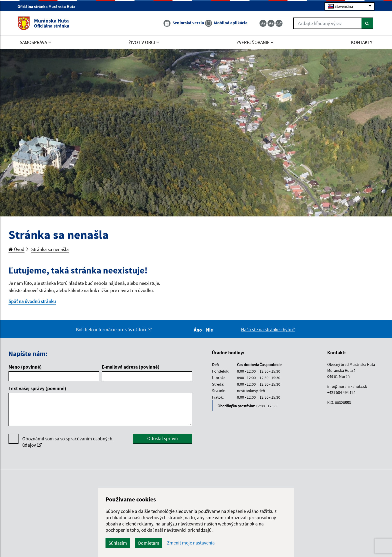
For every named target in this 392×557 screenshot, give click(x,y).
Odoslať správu (162, 438)
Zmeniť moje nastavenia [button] (191, 543)
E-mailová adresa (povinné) (131, 367)
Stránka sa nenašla (50, 249)
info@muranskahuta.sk (347, 386)
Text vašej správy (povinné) (37, 388)
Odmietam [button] (148, 543)
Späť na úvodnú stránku (32, 301)
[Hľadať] (367, 23)
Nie (210, 330)
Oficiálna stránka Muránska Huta (49, 7)
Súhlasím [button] (118, 543)
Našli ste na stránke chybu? (268, 330)
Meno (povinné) (25, 367)
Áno (199, 330)
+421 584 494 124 (341, 392)
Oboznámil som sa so (67, 442)
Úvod (16, 249)
